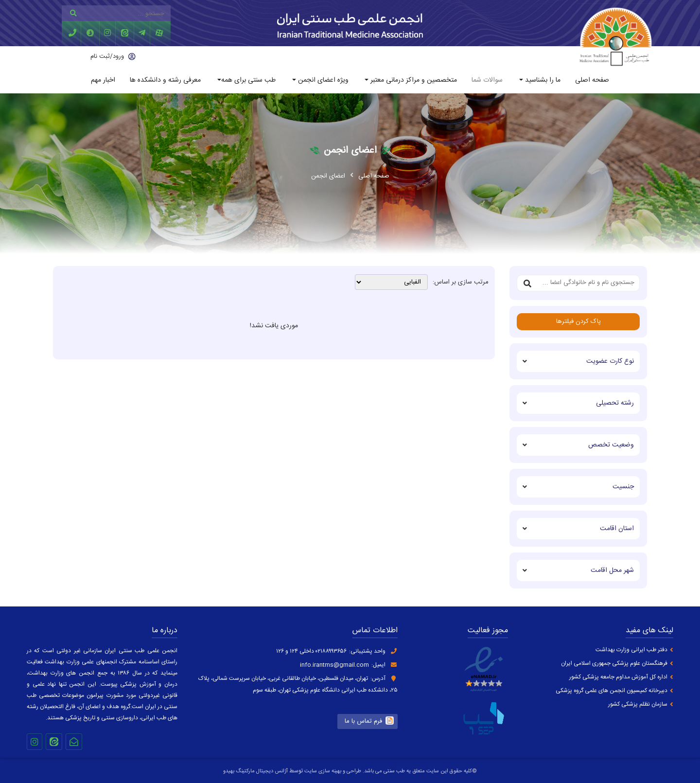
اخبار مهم (103, 80)
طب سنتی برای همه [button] (248, 80)
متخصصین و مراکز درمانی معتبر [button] (413, 80)
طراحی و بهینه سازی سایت (332, 771)
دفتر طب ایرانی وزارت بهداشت (631, 650)
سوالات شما (487, 80)
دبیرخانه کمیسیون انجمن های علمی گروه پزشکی (612, 691)
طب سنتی (394, 771)
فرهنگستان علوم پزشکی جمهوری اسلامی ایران (614, 664)
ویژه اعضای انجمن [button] (322, 80)
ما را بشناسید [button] (542, 80)
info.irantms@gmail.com (334, 665)
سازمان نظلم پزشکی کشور (638, 704)
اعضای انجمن (328, 176)
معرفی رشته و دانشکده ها (165, 80)
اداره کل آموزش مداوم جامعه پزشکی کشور (618, 677)
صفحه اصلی (592, 80)
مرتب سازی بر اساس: (461, 283)
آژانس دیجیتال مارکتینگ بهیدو (255, 771)
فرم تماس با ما (363, 721)
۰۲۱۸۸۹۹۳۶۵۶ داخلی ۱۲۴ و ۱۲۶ (311, 651)
